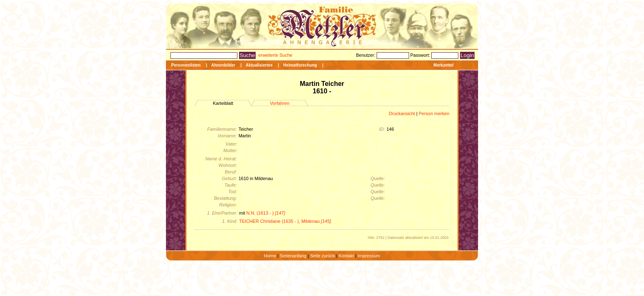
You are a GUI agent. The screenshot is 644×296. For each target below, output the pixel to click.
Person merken (434, 113)
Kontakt (346, 256)
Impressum (369, 256)
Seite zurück (323, 256)
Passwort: (421, 55)
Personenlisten (186, 65)
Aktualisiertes (259, 65)
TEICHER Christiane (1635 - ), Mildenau (285, 221)
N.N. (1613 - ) (266, 213)
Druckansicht (402, 113)
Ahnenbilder (223, 65)
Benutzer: (366, 55)
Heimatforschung (300, 65)
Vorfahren (280, 103)
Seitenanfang (293, 256)
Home (270, 256)
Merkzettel (443, 65)
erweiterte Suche (275, 55)
